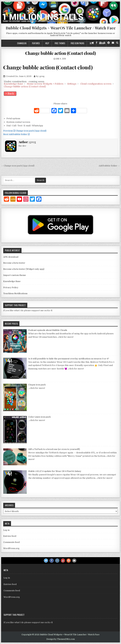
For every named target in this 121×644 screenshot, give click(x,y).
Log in (6, 530)
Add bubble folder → (109, 166)
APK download (11, 257)
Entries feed (10, 536)
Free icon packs (77, 43)
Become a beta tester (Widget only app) (24, 269)
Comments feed (11, 542)
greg (33, 142)
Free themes (60, 43)
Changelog (22, 43)
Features (36, 43)
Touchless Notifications (15, 293)
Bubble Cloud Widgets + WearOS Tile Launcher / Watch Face (61, 28)
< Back (10, 94)
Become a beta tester (14, 263)
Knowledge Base (12, 281)
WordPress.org (11, 548)
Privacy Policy (11, 287)
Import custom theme (15, 275)
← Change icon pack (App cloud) (18, 166)
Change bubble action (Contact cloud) (61, 53)
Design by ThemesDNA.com (61, 639)
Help (47, 43)
